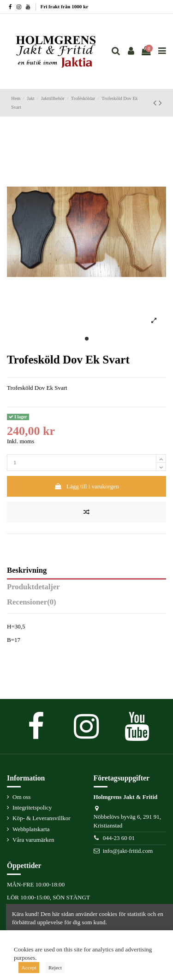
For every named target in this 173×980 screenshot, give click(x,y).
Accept (29, 968)
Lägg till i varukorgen (87, 486)
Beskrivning (27, 570)
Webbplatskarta (31, 829)
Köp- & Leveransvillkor (42, 818)
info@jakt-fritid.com (128, 851)
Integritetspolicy (32, 807)
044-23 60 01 (119, 838)
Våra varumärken (33, 840)
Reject (55, 968)
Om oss (21, 797)
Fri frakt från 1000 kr (65, 6)
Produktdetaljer (33, 587)
